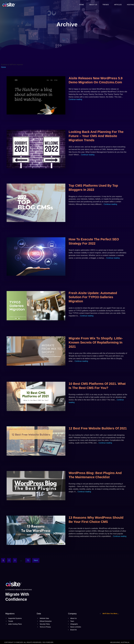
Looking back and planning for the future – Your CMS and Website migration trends (96, 136)
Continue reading (75, 100)
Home (81, 5)
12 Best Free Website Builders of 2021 (98, 428)
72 (28, 560)
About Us (93, 5)
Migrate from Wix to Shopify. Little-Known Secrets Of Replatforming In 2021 (96, 343)
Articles (118, 5)
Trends (105, 5)
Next (36, 560)
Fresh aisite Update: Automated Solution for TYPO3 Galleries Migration (93, 297)
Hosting (130, 5)
